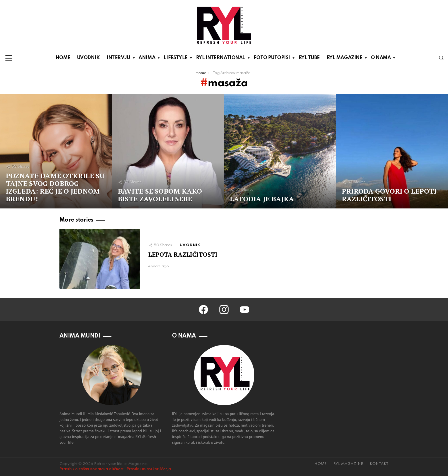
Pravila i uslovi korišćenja (149, 469)
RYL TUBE (309, 58)
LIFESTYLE (176, 59)
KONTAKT (379, 464)
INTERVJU (118, 59)
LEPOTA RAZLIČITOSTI (183, 254)
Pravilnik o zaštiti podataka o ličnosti (92, 469)
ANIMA (147, 59)
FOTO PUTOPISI (272, 59)
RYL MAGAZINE (345, 59)
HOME (63, 58)
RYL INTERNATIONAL (221, 59)
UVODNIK (89, 58)
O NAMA (381, 59)
